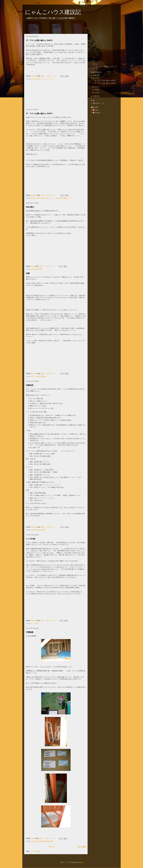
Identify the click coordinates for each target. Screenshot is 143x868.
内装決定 (30, 385)
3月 (96, 87)
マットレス (50, 79)
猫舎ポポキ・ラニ (99, 103)
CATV (33, 841)
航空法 (39, 376)
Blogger (81, 862)
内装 (28, 273)
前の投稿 (82, 847)
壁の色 (44, 376)
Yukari (96, 110)
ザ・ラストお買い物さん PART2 (39, 40)
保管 (41, 269)
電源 (48, 841)
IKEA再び (30, 207)
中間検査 (30, 632)
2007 (95, 75)
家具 (58, 198)
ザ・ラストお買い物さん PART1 (39, 114)
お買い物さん (46, 198)
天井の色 (34, 530)
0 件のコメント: (52, 76)
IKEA (33, 269)
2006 (95, 96)
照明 (61, 198)
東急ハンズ (67, 198)
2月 (96, 90)
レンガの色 (31, 539)
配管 (51, 841)
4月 (96, 78)
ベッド (43, 79)
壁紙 (43, 530)
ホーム (52, 847)
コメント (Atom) (35, 851)
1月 (96, 93)
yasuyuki (97, 113)
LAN (37, 841)
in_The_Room (36, 79)
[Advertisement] (58, 27)
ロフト (33, 376)
